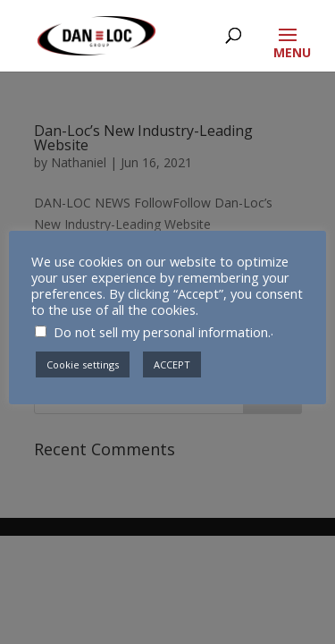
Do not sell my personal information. (162, 332)
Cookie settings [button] (83, 364)
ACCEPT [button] (172, 364)
